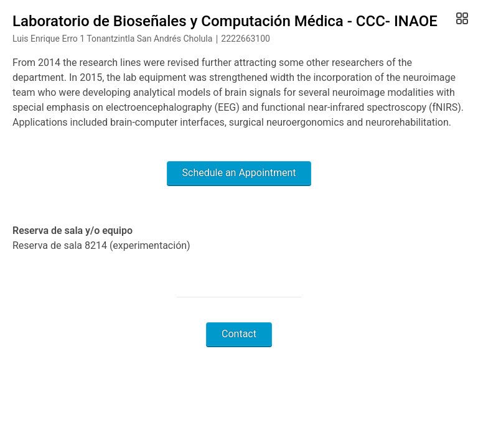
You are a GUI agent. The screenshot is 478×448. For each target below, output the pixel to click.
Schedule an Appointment (239, 173)
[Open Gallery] (461, 19)
